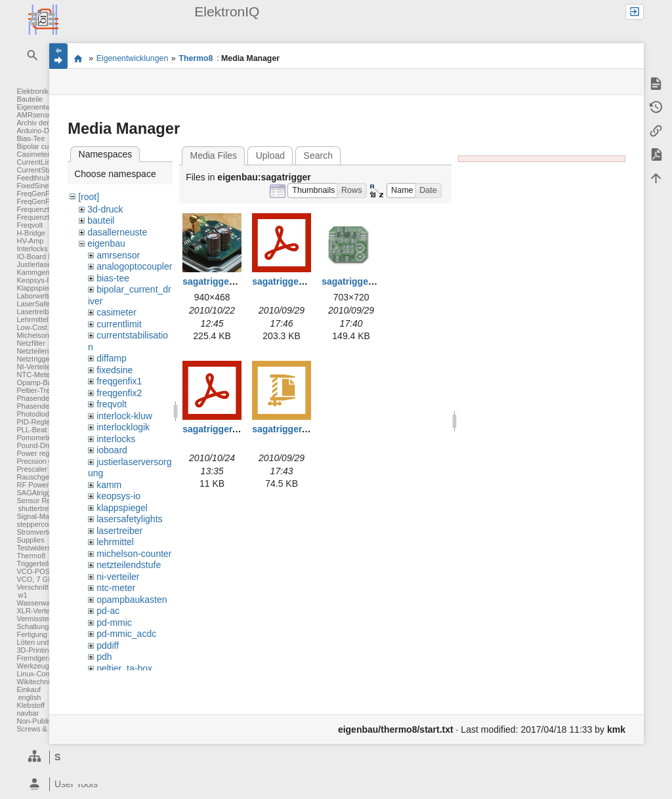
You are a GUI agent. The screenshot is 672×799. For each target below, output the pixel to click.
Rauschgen (35, 477)
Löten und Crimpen (47, 642)
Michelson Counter (47, 335)
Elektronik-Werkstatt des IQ (78, 58)
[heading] (94, 784)
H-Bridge (31, 233)
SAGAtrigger (37, 493)
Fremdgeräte (37, 658)
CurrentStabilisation (48, 170)
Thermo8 (31, 556)
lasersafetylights (129, 519)
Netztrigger (34, 359)
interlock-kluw (124, 416)
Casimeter (33, 154)
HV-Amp (30, 241)
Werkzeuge (34, 666)
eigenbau (106, 243)
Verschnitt (32, 587)
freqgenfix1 (119, 381)
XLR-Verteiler (38, 611)
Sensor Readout (43, 501)
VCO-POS (33, 571)
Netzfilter (31, 343)
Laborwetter (35, 296)
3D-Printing (34, 650)
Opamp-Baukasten (47, 382)
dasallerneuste (117, 232)
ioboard (112, 450)
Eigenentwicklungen (133, 58)
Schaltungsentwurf (46, 626)
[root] (89, 197)
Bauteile (30, 99)
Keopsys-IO (35, 280)
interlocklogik (123, 427)
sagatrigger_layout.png (372, 281)
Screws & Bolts (41, 729)
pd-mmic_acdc (126, 634)
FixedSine (32, 186)
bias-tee (113, 278)
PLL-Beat (31, 430)
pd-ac (108, 611)
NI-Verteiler (34, 367)
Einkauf (29, 689)
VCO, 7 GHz (36, 579)
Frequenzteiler (39, 209)
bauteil (101, 220)
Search (318, 155)
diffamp (112, 358)
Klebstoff (31, 705)
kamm (109, 485)
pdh (104, 657)
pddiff (108, 645)
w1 (22, 595)
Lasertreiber (36, 312)
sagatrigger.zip (284, 429)
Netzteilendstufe (42, 351)
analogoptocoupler (134, 266)
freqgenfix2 (119, 393)
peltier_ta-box (124, 668)
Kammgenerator (42, 272)
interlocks (116, 439)
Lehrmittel (32, 319)
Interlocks (32, 249)
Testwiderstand (40, 548)
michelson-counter (134, 554)
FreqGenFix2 (37, 201)
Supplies (30, 540)
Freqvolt (30, 225)
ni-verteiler (118, 577)
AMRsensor (35, 115)
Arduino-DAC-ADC (47, 131)
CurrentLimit (36, 162)
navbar (28, 713)
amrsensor (118, 255)
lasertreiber (119, 531)
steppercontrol (39, 524)
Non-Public (34, 721)
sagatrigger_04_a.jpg (228, 281)
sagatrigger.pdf (216, 429)
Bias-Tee (31, 138)
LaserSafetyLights (45, 304)
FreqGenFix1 (37, 194)
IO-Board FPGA (42, 256)
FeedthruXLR (38, 178)
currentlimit (119, 324)
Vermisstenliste (41, 619)
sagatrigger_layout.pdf (302, 281)
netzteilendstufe (129, 565)
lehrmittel (115, 542)
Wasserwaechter (43, 603)
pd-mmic (114, 623)
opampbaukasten (132, 600)
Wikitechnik (35, 682)
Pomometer (35, 438)
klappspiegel (122, 508)
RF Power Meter (43, 485)
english (29, 697)
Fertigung (31, 634)
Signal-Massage (42, 516)
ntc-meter (116, 588)
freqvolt (112, 404)
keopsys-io (118, 496)
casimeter (116, 312)
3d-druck (105, 209)
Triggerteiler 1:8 (42, 563)
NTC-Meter (34, 375)
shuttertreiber (39, 508)
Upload (270, 155)
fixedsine (115, 370)
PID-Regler (34, 422)
